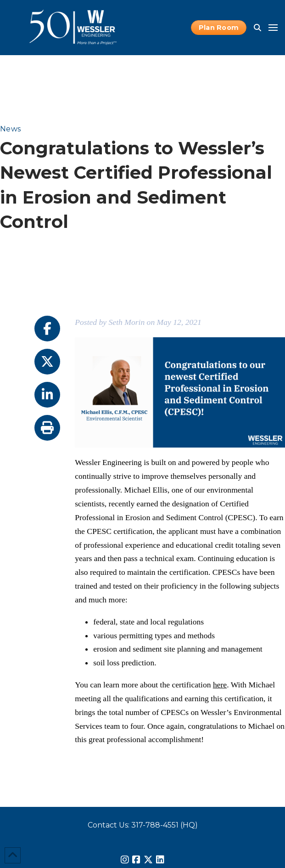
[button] (257, 28)
